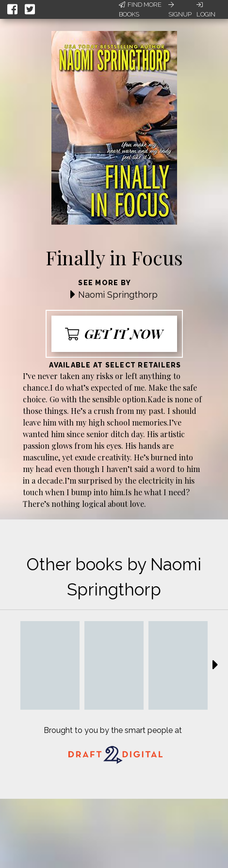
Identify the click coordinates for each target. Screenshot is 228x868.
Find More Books (140, 9)
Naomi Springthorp (118, 295)
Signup (180, 10)
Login (206, 10)
